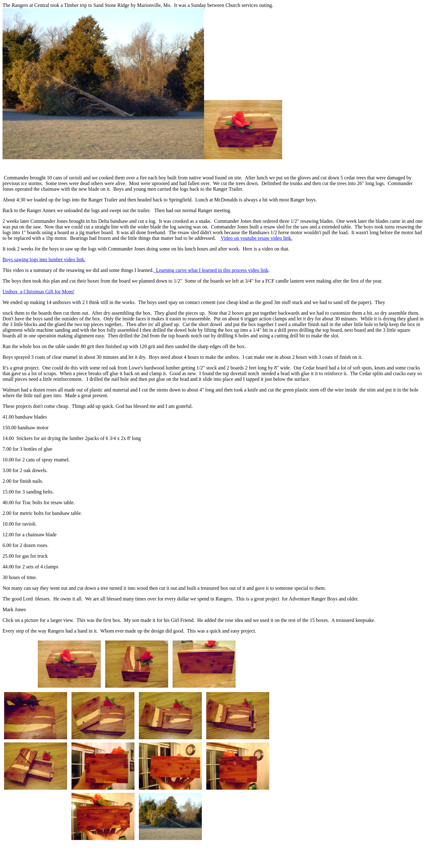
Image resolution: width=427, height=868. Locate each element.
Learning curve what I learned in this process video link (211, 270)
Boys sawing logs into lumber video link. (44, 259)
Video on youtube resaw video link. (256, 238)
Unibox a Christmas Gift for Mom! (38, 292)
